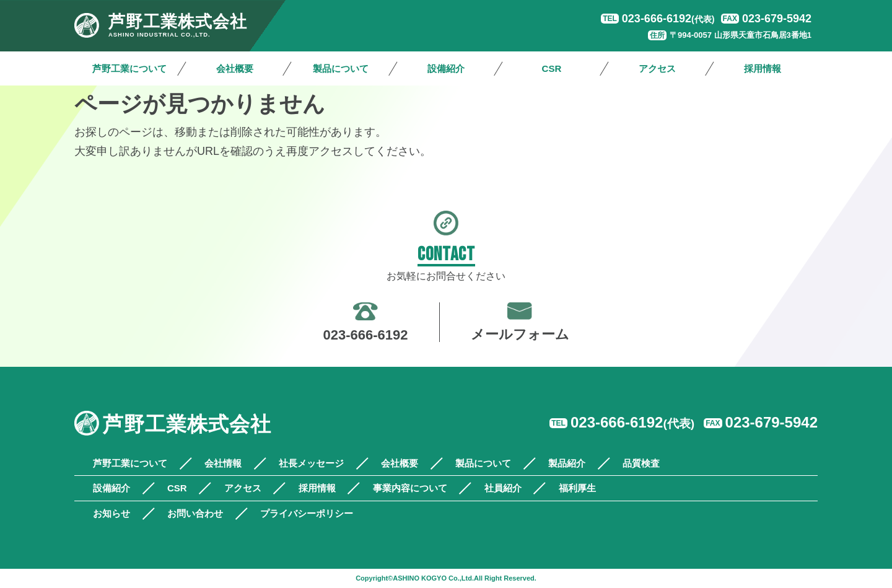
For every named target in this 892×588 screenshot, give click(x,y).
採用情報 (763, 68)
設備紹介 (446, 68)
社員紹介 (503, 488)
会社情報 (223, 463)
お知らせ (111, 513)
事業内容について (410, 488)
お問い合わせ (195, 513)
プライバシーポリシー (307, 513)
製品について (341, 68)
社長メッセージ (311, 463)
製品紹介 (567, 463)
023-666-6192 (668, 19)
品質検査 (641, 463)
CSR (552, 68)
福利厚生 (577, 488)
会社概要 (235, 68)
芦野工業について (129, 68)
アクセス (657, 68)
